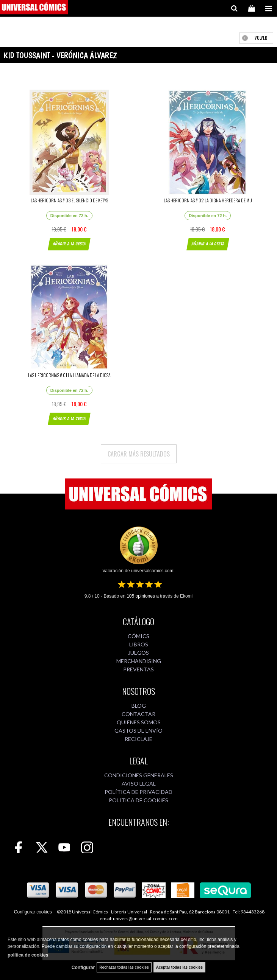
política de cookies (28, 955)
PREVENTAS (138, 669)
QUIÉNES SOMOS (139, 722)
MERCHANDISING (139, 661)
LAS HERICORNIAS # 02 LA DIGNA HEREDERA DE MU (208, 200)
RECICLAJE (138, 739)
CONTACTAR (138, 714)
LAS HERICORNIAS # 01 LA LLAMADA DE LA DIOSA (69, 375)
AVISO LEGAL (139, 784)
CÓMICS (138, 636)
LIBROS (139, 644)
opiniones (141, 596)
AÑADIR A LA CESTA (69, 244)
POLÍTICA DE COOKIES (138, 800)
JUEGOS (138, 653)
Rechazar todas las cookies (124, 967)
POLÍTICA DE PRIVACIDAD (138, 792)
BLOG (139, 706)
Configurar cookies (34, 912)
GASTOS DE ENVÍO (138, 731)
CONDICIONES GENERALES (139, 775)
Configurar (83, 968)
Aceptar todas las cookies (179, 967)
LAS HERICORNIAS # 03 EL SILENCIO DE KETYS (69, 200)
